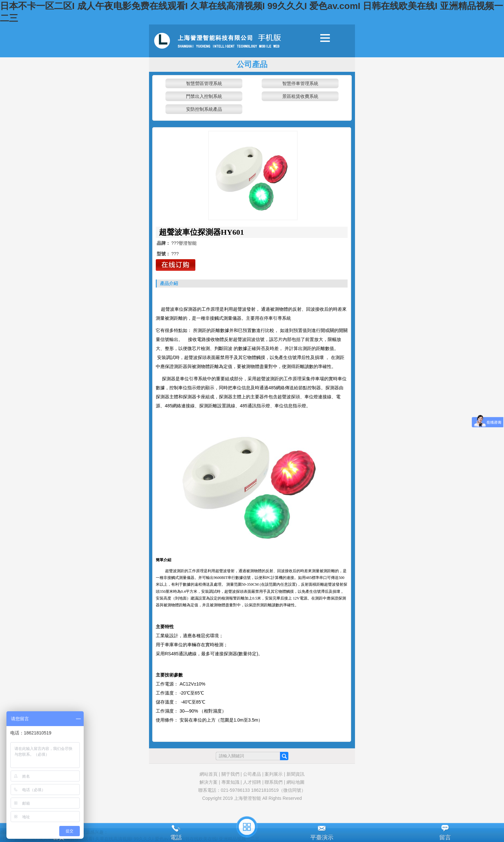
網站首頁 (209, 774)
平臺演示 (322, 837)
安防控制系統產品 (204, 109)
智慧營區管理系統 (204, 83)
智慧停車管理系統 (300, 83)
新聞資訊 (295, 774)
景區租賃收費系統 (300, 96)
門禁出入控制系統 (204, 96)
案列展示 (274, 774)
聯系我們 (274, 782)
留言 (445, 837)
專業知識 (230, 782)
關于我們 (230, 774)
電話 (176, 837)
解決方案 (209, 782)
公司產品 (252, 774)
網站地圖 (295, 782)
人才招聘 (252, 782)
